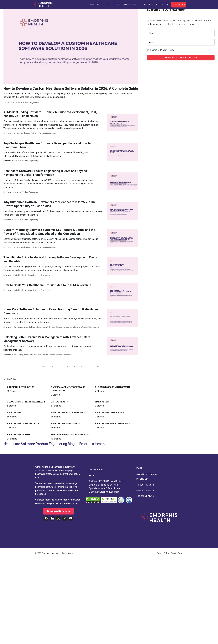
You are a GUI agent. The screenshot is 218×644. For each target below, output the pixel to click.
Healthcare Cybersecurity (23, 425)
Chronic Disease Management (61, 328)
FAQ (168, 5)
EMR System (102, 403)
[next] (89, 368)
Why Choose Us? (132, 5)
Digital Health (19, 276)
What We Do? (97, 5)
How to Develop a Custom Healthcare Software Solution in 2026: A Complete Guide (71, 90)
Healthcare (14, 414)
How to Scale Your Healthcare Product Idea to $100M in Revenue (47, 286)
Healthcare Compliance (109, 414)
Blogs (159, 5)
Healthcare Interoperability (112, 425)
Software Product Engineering (27, 104)
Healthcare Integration (65, 425)
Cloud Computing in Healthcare (26, 403)
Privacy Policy (167, 51)
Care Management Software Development (31, 328)
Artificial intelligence (22, 134)
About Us (148, 5)
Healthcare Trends (19, 436)
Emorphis (8, 104)
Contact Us (179, 5)
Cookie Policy (163, 554)
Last (98, 368)
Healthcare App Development (69, 414)
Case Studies (113, 5)
